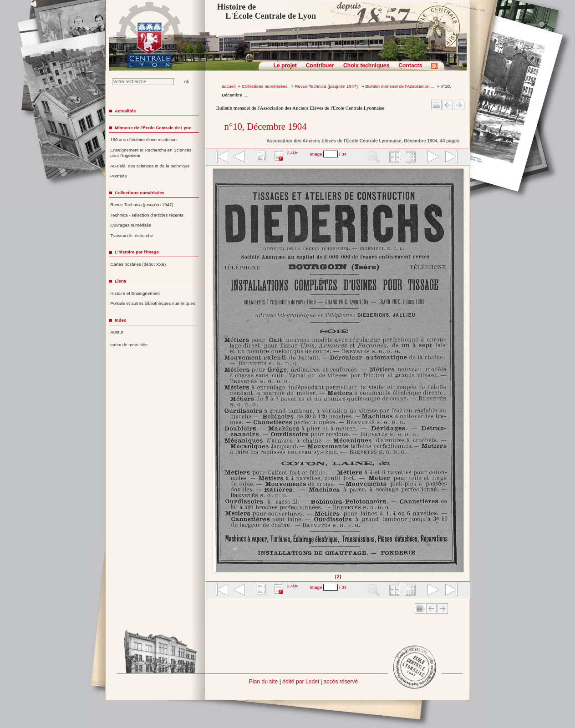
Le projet (285, 66)
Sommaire (436, 105)
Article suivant (459, 105)
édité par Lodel (300, 682)
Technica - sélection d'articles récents (147, 215)
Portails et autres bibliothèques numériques (153, 303)
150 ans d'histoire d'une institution (143, 139)
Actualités (125, 111)
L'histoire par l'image (137, 252)
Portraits (118, 176)
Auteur (117, 332)
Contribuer (320, 66)
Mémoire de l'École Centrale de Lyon (153, 128)
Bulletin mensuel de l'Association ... (400, 86)
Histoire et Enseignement (135, 293)
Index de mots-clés (129, 345)
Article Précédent (448, 105)
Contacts (410, 66)
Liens (120, 281)
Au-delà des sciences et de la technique (150, 166)
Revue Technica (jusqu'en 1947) (327, 86)
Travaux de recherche (132, 235)
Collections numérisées (265, 86)
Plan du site (264, 682)
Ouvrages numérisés (131, 225)
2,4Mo (293, 153)
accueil (229, 86)
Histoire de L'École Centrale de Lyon (267, 11)
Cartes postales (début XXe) (138, 264)
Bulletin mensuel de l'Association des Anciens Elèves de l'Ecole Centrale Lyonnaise (300, 108)
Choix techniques (366, 66)
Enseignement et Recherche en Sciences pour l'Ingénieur (151, 153)
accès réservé (341, 682)
